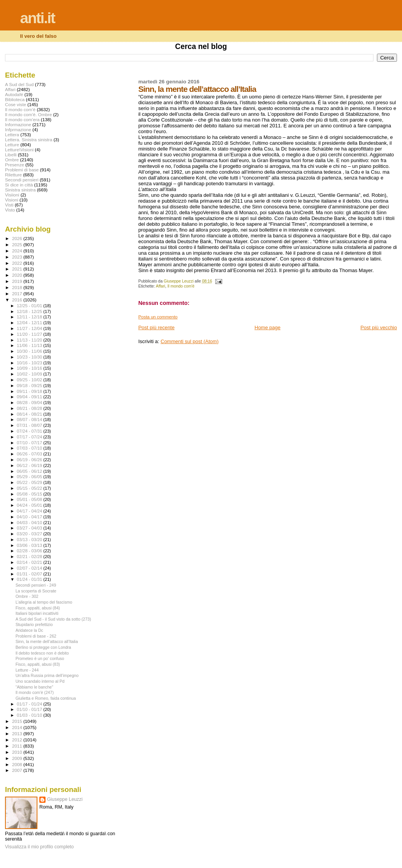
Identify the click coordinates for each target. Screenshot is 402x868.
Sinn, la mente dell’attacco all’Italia (47, 641)
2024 (18, 251)
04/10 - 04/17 (30, 517)
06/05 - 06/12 (30, 471)
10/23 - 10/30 (30, 357)
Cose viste (16, 104)
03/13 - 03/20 (30, 540)
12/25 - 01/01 (30, 306)
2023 (18, 257)
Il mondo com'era (22, 119)
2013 (18, 733)
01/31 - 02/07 (30, 574)
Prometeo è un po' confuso (40, 658)
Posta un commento (158, 317)
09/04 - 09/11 (30, 397)
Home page (268, 327)
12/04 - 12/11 (30, 323)
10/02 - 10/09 (30, 374)
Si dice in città (19, 185)
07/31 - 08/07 (30, 425)
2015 (18, 721)
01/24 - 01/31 (30, 579)
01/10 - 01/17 (30, 709)
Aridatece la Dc (29, 630)
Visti (9, 205)
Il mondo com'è (181, 286)
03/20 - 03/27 (30, 534)
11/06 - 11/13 (30, 345)
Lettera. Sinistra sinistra (29, 140)
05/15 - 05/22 (30, 488)
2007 (18, 770)
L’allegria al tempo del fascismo (44, 602)
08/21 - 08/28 (30, 408)
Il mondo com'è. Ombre (28, 114)
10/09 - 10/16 (30, 368)
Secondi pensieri (22, 180)
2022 (18, 263)
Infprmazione (18, 129)
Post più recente (156, 327)
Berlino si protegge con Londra (43, 647)
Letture (12, 145)
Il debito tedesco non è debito (42, 653)
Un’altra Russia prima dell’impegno (47, 675)
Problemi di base (22, 170)
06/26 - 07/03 (30, 454)
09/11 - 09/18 (30, 391)
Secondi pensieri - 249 (36, 585)
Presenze (15, 165)
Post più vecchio (379, 327)
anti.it (37, 18)
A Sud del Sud (19, 84)
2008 (18, 764)
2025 (18, 244)
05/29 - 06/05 (30, 477)
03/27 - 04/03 (30, 528)
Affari (160, 286)
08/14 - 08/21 (30, 414)
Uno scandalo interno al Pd (40, 681)
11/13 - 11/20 (30, 340)
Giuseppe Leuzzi (65, 799)
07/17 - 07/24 (30, 437)
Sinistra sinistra (20, 190)
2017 (18, 294)
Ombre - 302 (27, 596)
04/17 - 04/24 (30, 511)
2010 (18, 752)
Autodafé (14, 94)
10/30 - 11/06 (30, 351)
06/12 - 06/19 (30, 465)
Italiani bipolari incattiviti (37, 613)
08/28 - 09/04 (30, 403)
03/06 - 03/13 (30, 545)
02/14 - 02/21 (30, 562)
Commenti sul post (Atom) (189, 341)
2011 (18, 746)
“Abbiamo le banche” (34, 687)
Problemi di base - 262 (36, 636)
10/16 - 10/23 (30, 363)
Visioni (12, 200)
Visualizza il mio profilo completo (39, 847)
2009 (18, 758)
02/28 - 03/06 (30, 551)
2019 (18, 281)
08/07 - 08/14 (30, 420)
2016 (18, 300)
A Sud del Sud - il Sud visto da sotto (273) (53, 619)
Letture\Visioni (19, 150)
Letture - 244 (27, 670)
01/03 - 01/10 (30, 715)
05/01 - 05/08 (30, 499)
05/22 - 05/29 (30, 482)
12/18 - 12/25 (30, 311)
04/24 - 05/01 (30, 505)
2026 (18, 238)
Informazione (18, 124)
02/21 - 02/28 (30, 557)
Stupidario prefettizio (34, 624)
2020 (18, 275)
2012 (18, 740)
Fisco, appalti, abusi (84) (38, 608)
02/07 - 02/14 (30, 568)
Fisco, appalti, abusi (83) (38, 664)
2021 (18, 269)
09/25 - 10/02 (30, 380)
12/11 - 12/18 (30, 317)
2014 (18, 727)
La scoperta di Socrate (36, 591)
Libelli (11, 155)
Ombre (12, 160)
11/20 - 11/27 (30, 334)
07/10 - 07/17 (30, 443)
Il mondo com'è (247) (35, 692)
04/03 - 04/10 (30, 523)
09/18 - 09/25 (30, 386)
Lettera (12, 135)
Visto (10, 210)
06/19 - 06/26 (30, 460)
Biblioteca (15, 99)
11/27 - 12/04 (30, 328)
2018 (18, 287)
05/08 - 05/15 (30, 494)
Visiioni (12, 195)
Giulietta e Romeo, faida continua (46, 698)
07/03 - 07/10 (30, 448)
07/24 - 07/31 (30, 431)
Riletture (14, 175)
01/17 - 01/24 (30, 704)
